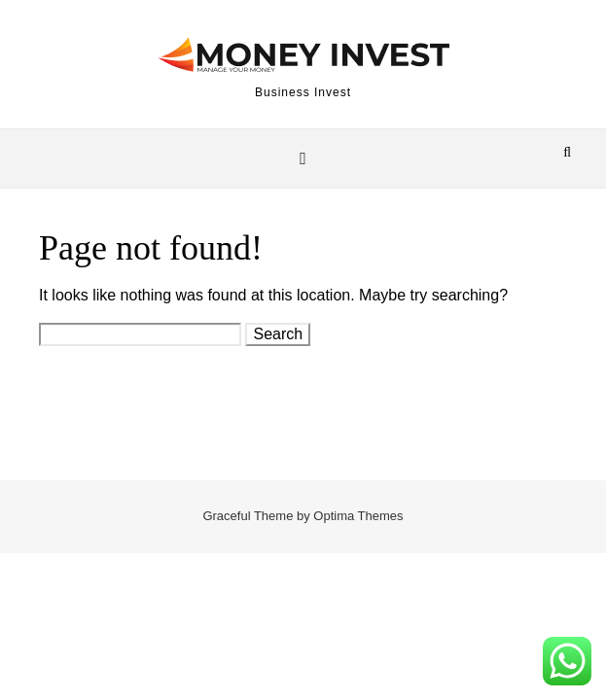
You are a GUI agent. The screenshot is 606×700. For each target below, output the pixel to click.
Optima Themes (358, 516)
